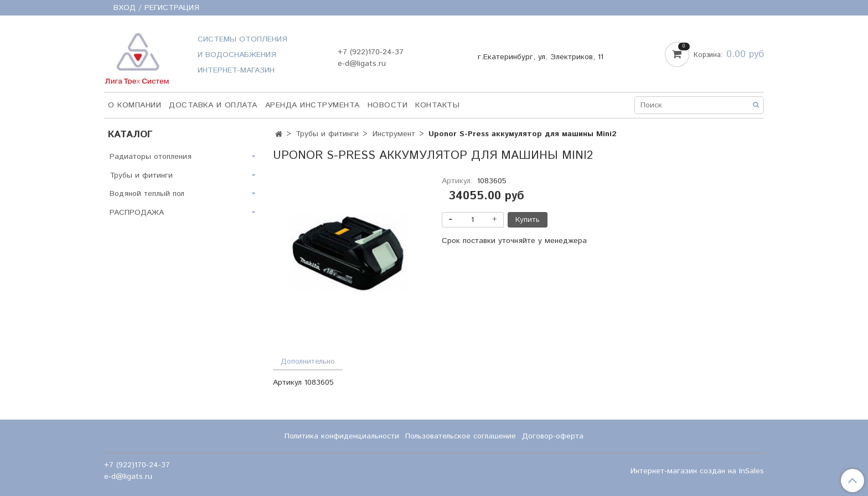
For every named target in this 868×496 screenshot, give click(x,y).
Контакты (437, 105)
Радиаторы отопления (151, 157)
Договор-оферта (553, 436)
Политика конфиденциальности (342, 436)
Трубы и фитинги (327, 134)
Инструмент (394, 134)
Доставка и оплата (213, 105)
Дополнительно (308, 361)
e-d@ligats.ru (362, 64)
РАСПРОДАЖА (137, 213)
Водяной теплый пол (147, 194)
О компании (135, 105)
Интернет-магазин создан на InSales (697, 471)
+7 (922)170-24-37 (371, 52)
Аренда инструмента (312, 105)
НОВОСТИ (388, 105)
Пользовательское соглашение (461, 436)
